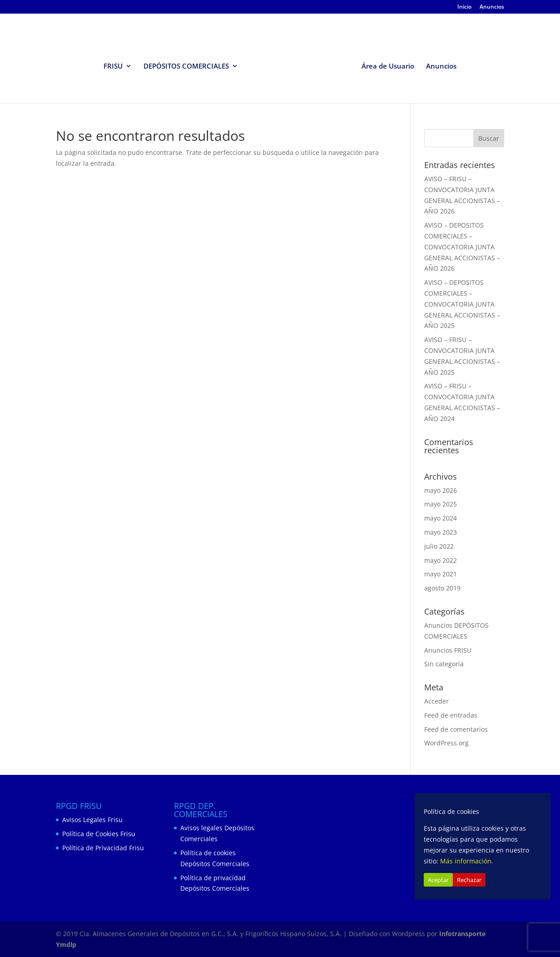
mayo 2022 (441, 560)
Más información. (467, 861)
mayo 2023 (441, 532)
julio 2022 (439, 546)
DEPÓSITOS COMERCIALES (186, 67)
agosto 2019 (442, 588)
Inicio (464, 7)
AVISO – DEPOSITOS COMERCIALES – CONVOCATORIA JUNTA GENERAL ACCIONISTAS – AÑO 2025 (462, 304)
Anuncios (492, 7)
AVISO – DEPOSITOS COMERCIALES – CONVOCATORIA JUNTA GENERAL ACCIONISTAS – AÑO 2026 (462, 247)
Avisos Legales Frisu (92, 820)
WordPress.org (446, 743)
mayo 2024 (441, 518)
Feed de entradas (451, 715)
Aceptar (438, 880)
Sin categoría (444, 664)
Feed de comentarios (456, 729)
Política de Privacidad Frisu (103, 848)
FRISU (113, 67)
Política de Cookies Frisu (99, 834)
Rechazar (469, 880)
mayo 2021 (441, 574)
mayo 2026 (441, 490)
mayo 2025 (441, 504)
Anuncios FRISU (448, 650)
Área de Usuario (388, 67)
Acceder (436, 701)
